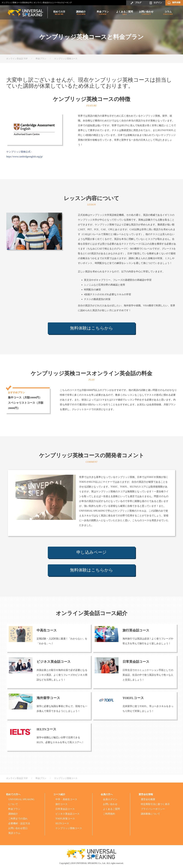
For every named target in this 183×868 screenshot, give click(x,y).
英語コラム (14, 833)
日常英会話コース (65, 809)
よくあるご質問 (125, 13)
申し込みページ (91, 553)
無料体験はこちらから (91, 328)
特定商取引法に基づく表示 (155, 804)
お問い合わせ (146, 13)
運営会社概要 (148, 799)
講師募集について (150, 814)
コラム (168, 13)
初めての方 (59, 13)
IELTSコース (62, 823)
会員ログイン (110, 799)
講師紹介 (81, 13)
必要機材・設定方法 (19, 823)
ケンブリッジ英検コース (69, 828)
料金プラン (103, 13)
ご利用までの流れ (18, 819)
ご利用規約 (109, 814)
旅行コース (62, 804)
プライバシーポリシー (153, 809)
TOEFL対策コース (65, 819)
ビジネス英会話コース (68, 814)
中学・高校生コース (66, 799)
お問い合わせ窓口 (18, 828)
